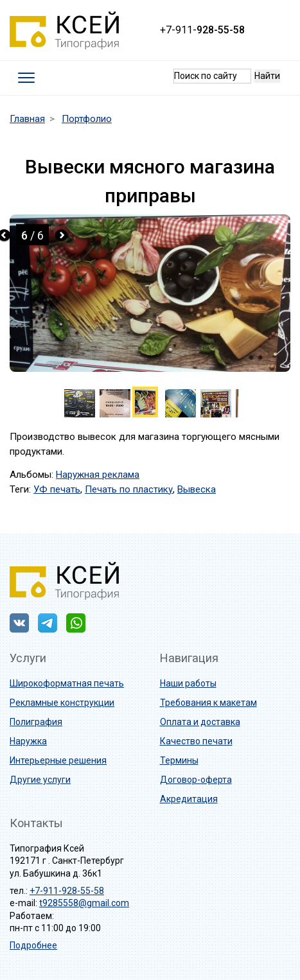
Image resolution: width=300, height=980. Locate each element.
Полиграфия (36, 722)
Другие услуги (40, 780)
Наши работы (188, 683)
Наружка (28, 741)
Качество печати (196, 741)
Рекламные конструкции (62, 703)
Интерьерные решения (58, 760)
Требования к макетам (208, 703)
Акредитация (189, 799)
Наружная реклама (98, 475)
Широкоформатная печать (67, 683)
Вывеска (197, 489)
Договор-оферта (196, 780)
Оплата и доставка (200, 722)
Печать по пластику (129, 489)
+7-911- (202, 30)
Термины (179, 760)
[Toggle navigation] (27, 78)
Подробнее (33, 945)
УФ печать (57, 489)
